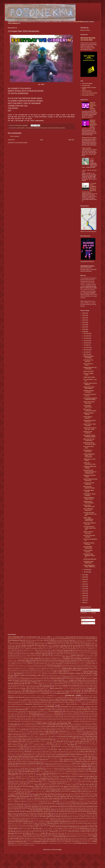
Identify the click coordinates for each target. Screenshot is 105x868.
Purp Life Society (54, 761)
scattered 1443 (14, 778)
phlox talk (19, 755)
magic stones (49, 731)
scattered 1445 (35, 778)
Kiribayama (70, 721)
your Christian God (79, 843)
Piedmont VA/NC (51, 755)
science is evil (53, 778)
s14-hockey (60, 775)
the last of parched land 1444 (28, 812)
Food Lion (68, 690)
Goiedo (20, 699)
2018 (84, 332)
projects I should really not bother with (52, 128)
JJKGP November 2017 (67, 720)
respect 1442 (11, 770)
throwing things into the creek (77, 820)
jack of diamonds (48, 715)
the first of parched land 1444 (89, 807)
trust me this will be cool (67, 825)
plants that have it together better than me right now (39, 756)
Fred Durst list (29, 694)
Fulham (26, 696)
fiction (47, 689)
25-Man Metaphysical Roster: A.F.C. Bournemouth (89, 455)
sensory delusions (87, 780)
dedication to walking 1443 (21, 675)
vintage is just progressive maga (62, 830)
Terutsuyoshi (34, 803)
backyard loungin (68, 650)
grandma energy (92, 699)
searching (13, 780)
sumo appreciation (61, 797)
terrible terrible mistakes (19, 803)
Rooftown (31, 773)
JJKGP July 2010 (21, 718)
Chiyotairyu (24, 667)
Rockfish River (48, 772)
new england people (52, 745)
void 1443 (92, 830)
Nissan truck (55, 746)
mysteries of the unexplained (15, 743)
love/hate (79, 730)
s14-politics (74, 775)
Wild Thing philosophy (72, 837)
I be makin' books (32, 710)
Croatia (34, 672)
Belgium (53, 654)
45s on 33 (47, 640)
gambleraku (70, 695)
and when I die (25, 647)
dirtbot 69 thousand (56, 677)
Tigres (94, 820)
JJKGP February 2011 (61, 716)
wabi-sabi (18, 832)
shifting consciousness (44, 783)
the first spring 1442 (16, 808)
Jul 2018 (86, 345)
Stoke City (71, 793)
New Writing (71, 745)
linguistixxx (24, 728)
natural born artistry (90, 743)
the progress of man (28, 815)
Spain (59, 791)
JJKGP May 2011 (30, 720)
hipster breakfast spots (13, 706)
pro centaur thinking (53, 760)
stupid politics (26, 797)
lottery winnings (58, 730)
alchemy (50, 644)
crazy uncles (19, 672)
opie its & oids (18, 751)
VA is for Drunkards (80, 828)
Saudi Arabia (56, 776)
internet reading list (68, 713)
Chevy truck (41, 665)
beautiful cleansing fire (64, 652)
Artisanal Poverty (83, 649)
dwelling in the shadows (76, 680)
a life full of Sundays (26, 642)
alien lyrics (57, 644)
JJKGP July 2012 (42, 718)
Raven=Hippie (58, 765)
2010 (84, 591)
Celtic (49, 664)
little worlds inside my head (47, 728)
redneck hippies (25, 768)
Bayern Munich (28, 652)
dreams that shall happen (36, 680)
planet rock (82, 755)
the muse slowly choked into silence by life (64, 813)
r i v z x (92, 159)
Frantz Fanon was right (18, 694)
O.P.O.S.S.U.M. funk (60, 748)
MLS (11, 738)
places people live (71, 755)
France (10, 694)
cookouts (14, 670)
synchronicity (65, 800)
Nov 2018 (86, 336)
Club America (24, 669)
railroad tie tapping (35, 763)
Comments (85, 623)
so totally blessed (84, 788)
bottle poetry (26, 659)
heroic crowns (70, 704)
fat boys (56, 687)
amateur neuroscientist (28, 645)
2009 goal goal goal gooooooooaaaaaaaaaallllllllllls (57, 639)
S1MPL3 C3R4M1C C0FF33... (89, 414)
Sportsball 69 (84, 791)
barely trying (87, 650)
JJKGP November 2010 (53, 720)
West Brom (79, 833)
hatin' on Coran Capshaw (80, 703)
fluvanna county (43, 690)
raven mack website (87, 84)
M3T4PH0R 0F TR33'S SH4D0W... (89, 495)
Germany (33, 697)
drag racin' (79, 679)
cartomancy (30, 663)
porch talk (47, 758)
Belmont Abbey (60, 654)
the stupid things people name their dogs (88, 815)
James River (58, 715)
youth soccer (19, 845)
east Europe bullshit (90, 680)
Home (42, 140)
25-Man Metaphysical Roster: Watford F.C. (89, 566)
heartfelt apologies (61, 704)
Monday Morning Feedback (89, 138)
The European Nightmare (17, 807)
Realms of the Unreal (72, 767)
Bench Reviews (69, 654)
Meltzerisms (55, 735)
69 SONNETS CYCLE (80, 640)
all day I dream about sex (68, 644)
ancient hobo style (13, 647)
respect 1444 (31, 770)
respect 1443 (21, 770)
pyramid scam (79, 761)
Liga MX (79, 726)
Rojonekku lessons (84, 772)
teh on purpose (92, 802)
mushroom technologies (47, 740)
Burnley (84, 660)
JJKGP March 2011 (87, 718)
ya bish (84, 842)
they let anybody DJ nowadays (78, 817)
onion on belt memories (82, 750)
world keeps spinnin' (87, 840)
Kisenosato (77, 721)
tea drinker (72, 802)
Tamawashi (43, 802)
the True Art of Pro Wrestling (31, 817)
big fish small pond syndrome (34, 655)
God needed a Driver (87, 697)
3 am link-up (33, 640)
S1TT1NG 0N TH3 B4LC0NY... (88, 361)
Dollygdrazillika (25, 679)
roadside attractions (30, 772)
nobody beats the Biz (86, 746)
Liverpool (58, 728)
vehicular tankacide (27, 830)
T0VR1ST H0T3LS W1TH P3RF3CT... (90, 384)
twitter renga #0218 (88, 371)
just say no (44, 721)
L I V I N (73, 723)
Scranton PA (80, 778)
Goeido (16, 699)
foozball (47, 692)
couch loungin (54, 670)
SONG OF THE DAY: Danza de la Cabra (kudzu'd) (93, 106)
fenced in (24, 689)
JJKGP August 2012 (21, 716)
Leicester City (28, 726)
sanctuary (31, 776)
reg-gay (32, 768)
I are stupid (72, 708)
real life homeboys (14, 767)
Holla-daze (41, 706)
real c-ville (95, 765)
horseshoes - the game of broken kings (88, 706)
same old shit (24, 777)
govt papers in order (72, 699)
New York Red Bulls (91, 745)
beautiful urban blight (14, 654)
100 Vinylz (79, 637)
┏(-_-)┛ (53, 637)
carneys (13, 663)
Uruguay (28, 828)
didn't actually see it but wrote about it (25, 677)
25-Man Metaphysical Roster (15, 640)
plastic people (59, 756)
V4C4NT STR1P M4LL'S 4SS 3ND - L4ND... (90, 429)
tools (9, 823)
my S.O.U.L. (92, 741)
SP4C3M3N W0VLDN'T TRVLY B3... (90, 421)
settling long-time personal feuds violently (58, 782)
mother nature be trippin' (88, 738)
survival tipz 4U (67, 798)
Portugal (75, 758)
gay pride (84, 696)
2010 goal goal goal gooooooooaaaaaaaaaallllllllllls (83, 639)
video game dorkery (38, 830)
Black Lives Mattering (56, 655)
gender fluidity (92, 696)
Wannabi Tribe (64, 832)
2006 (84, 600)
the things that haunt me (16, 817)
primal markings (27, 760)
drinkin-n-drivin (48, 680)
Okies (13, 750)
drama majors (88, 679)
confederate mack (81, 669)
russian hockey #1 (66, 773)
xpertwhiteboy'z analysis (39, 842)
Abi (84, 642)
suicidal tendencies (48, 797)
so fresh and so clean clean (70, 788)
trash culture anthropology (26, 825)
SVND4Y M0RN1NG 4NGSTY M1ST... (89, 498)
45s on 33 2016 (69, 640)
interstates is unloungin (90, 713)
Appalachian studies (13, 649)
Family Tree (39, 687)
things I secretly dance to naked (53, 818)
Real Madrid (23, 767)
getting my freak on (41, 697)
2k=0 (27, 640)
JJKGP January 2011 (86, 716)
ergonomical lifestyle (59, 684)
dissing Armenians (92, 677)
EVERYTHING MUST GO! (32, 685)
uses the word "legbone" (47, 828)
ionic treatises (11, 715)
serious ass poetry (34, 782)
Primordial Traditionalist (39, 760)
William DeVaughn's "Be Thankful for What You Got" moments (36, 838)
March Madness (51, 733)
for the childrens (57, 692)
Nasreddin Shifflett (68, 743)
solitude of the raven (21, 790)
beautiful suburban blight (91, 652)
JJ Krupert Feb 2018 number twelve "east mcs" (89, 528)
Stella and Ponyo (53, 793)
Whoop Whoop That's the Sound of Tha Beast (35, 837)
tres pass (57, 825)
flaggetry (90, 689)
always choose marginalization (84, 644)
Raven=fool (49, 765)
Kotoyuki (23, 723)
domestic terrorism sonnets (37, 679)
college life (44, 669)
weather (43, 833)
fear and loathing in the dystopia (67, 687)
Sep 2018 (86, 341)
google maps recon (44, 699)
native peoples (79, 743)
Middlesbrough (30, 736)
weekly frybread (52, 833)
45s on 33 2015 (58, 640)
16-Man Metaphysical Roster (28, 639)
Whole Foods (11, 837)
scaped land (64, 776)
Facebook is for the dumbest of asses (88, 685)
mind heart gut (61, 736)
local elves (23, 730)
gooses (53, 699)
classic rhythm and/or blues (75, 667)
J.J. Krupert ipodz (29, 128)
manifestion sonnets (26, 733)
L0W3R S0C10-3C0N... (90, 377)
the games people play (43, 808)
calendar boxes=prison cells (67, 662)
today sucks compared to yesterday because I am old (61, 822)
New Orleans (63, 745)
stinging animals (63, 793)
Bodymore (58, 657)
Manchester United (91, 731)
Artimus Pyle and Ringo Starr (70, 649)
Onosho (11, 751)
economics (17, 682)
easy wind (10, 682)
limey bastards (17, 728)
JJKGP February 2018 (74, 716)
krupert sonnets (30, 723)
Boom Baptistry (66, 657)
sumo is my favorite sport (76, 797)
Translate (91, 613)
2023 (84, 320)
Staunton (33, 793)
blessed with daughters (89, 655)
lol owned (31, 730)
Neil (31, 745)
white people (91, 835)
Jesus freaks (67, 715)
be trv (34, 652)
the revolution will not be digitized (45, 815)
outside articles (46, 751)
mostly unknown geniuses (64, 738)
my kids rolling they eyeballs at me (34, 741)
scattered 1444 (25, 778)
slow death (50, 786)
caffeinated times (54, 662)
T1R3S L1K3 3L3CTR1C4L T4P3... (90, 464)
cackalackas (38, 662)
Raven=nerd (67, 765)
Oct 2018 (86, 338)
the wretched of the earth (60, 817)
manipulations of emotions (38, 733)
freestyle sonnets (61, 694)
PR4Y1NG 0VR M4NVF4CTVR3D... (89, 487)
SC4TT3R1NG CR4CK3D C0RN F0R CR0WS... (90, 399)
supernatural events (39, 798)
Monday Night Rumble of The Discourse (24, 738)
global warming (62, 697)
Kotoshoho (17, 723)
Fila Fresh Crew (65, 689)
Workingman (53, 840)
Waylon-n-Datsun (91, 832)
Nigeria (35, 746)
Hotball (27, 708)
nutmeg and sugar (41, 748)
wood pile (29, 840)
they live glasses (92, 817)
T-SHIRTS (81, 800)
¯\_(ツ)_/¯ (43, 637)
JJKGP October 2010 (81, 720)
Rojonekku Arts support (72, 772)
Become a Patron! (85, 30)
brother (60, 659)
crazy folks (10, 672)
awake (25, 650)
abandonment (76, 642)
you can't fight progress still (53, 843)
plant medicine (19, 756)
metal (83, 735)
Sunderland (10, 798)
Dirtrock (76, 677)
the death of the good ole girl (50, 805)
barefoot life (79, 650)
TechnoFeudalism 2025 (81, 802)
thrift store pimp (55, 820)
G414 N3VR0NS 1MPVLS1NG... (88, 547)
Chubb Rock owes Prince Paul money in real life (40, 667)
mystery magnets (29, 743)
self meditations (43, 780)
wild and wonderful (59, 837)
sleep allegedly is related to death (34, 786)
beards (54, 652)
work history (43, 840)
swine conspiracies (38, 800)
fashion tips (49, 687)
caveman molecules (40, 663)
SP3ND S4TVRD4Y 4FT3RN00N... (89, 357)
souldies (15, 791)
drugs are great (58, 680)
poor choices (39, 758)
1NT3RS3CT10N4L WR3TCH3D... (89, 562)
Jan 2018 (86, 572)
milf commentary (44, 736)
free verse (52, 694)
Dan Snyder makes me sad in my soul (32, 674)
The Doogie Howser (71, 805)
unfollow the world (44, 827)
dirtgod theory (67, 677)
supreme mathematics (54, 798)
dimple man (37, 677)
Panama (70, 751)
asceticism (90, 649)
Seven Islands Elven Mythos (85, 782)
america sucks (41, 645)
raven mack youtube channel (89, 93)
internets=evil (78, 713)
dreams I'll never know (21, 680)
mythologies (49, 743)
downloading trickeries (69, 679)
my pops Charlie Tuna (81, 741)
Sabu (18, 776)
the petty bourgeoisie (81, 813)
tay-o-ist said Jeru (63, 802)
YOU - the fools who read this (38, 843)
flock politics (26, 690)
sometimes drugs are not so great (59, 790)
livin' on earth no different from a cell (72, 728)
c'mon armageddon (27, 662)
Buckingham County (68, 659)
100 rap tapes (70, 637)
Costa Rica (46, 670)
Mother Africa (76, 738)
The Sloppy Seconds (72, 815)
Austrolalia (19, 650)
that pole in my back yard (56, 803)
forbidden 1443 (80, 692)
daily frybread (18, 674)
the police (90, 813)
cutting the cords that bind (75, 672)
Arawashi (22, 649)
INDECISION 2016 (22, 713)
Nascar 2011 (59, 743)
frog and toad (71, 694)
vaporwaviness (18, 830)
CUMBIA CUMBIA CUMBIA (60, 672)
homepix (51, 706)
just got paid (37, 721)
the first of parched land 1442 (52, 807)
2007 (84, 598)
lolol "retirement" (39, 730)
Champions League (91, 663)
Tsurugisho (77, 825)
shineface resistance (57, 783)
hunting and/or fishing (50, 708)
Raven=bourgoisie (40, 765)
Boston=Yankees (94, 657)
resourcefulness (82, 768)
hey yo (78, 704)
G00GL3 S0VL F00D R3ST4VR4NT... (89, 388)
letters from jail (37, 726)
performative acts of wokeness (73, 753)
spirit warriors (66, 791)
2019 (84, 329)
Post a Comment (15, 136)
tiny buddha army (26, 822)
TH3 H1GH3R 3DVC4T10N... (88, 406)
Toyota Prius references (40, 823)
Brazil (42, 659)
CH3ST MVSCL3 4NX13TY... (88, 417)
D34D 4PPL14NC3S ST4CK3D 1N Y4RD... (90, 444)
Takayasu (17, 802)
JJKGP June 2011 (64, 718)
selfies (63, 128)
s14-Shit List (82, 775)
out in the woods (36, 751)
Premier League (16, 760)
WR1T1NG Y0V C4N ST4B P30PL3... (89, 440)
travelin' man (39, 825)
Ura (23, 828)
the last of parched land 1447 (46, 812)
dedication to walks (36, 675)
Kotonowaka (10, 723)
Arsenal (41, 649)
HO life (28, 706)
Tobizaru (35, 822)
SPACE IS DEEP (50, 791)
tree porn (49, 825)
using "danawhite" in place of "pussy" (63, 828)
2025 (84, 315)
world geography (75, 840)
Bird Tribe (45, 655)
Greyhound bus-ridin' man (48, 701)
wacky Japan (26, 832)
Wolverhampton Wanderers (82, 838)
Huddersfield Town (34, 708)
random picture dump (66, 763)
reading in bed (86, 765)
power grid (82, 758)
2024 (84, 318)
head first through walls (17, 704)
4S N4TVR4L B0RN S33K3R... (89, 491)
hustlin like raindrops (62, 708)
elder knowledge (63, 682)
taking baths (30, 802)
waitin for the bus (36, 832)
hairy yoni (10, 702)
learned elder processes (54, 725)
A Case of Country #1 (15, 642)
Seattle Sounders (21, 780)
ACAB (88, 642)
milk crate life (52, 736)
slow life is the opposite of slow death (65, 786)
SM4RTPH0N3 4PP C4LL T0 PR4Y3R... (90, 368)
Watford (83, 832)
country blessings (63, 670)
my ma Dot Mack (48, 741)
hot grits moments (20, 708)
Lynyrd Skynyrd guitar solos (14, 731)
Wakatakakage (45, 832)
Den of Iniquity (70, 675)
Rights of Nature (93, 770)
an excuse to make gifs (60, 645)
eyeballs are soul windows (70, 685)
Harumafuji (61, 702)
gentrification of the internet (15, 697)
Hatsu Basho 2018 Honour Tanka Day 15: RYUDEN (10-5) (90, 472)
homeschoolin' (65, 706)
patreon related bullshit (86, 751)
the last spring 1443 (75, 812)
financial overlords (75, 689)
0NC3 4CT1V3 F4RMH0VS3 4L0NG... (90, 410)
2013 (84, 584)
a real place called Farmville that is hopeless (58, 642)
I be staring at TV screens (44, 710)
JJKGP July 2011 (32, 718)
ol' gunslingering (21, 750)
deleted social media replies (59, 675)
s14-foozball (52, 775)
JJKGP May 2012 (41, 720)
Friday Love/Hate (86, 148)
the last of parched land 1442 (81, 810)
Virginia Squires (75, 830)
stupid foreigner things (87, 795)
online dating (94, 750)
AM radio (18, 645)
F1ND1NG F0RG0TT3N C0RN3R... (90, 467)
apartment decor (91, 647)
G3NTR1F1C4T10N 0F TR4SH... (89, 476)
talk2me (37, 802)
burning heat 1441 (37, 660)
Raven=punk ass (76, 765)
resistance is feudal (71, 768)
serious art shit (24, 782)
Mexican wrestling (12, 736)
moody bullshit (48, 738)
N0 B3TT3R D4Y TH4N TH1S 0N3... (89, 425)
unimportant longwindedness (69, 827)
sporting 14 (74, 791)
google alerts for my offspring (31, 699)
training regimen (87, 823)
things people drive (20, 820)
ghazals (49, 697)
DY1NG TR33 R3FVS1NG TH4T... (89, 506)
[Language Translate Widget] (90, 610)
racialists (10, 763)
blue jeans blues (19, 657)
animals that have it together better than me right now (63, 647)
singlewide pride (60, 785)
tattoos (54, 802)
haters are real (69, 702)
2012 (84, 586)
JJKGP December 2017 (47, 716)
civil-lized (55, 667)
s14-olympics (67, 775)
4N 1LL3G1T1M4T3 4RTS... (89, 447)
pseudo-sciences (12, 761)
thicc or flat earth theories (14, 818)
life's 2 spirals (46, 726)
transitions (15, 825)
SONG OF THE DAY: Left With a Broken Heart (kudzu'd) (93, 123)
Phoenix (26, 755)
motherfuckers (11, 740)
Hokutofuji (34, 706)
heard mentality (44, 704)
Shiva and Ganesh (69, 783)
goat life (78, 697)
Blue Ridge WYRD (40, 657)
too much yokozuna (92, 822)
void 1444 (10, 832)
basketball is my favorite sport (15, 652)
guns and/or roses (84, 701)
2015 (84, 579)
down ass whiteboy (56, 679)
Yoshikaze (26, 843)
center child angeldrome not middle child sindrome (64, 663)
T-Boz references (73, 800)
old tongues (45, 750)
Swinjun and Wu (48, 800)
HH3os (84, 704)
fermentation (41, 689)
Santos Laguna (39, 777)
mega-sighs (24, 735)
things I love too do (40, 818)
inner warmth (43, 713)
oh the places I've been (80, 748)
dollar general (11, 679)
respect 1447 (40, 770)
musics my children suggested (62, 740)
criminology (27, 672)
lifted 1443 (72, 726)
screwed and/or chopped (91, 778)
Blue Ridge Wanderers (30, 657)
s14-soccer (91, 775)
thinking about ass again (33, 820)
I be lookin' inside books (19, 710)
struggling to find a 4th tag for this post (20, 795)
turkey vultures (89, 825)
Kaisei (55, 721)
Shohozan (77, 783)
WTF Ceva (29, 842)
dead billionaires (54, 674)
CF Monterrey (81, 664)
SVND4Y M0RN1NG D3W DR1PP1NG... (90, 480)
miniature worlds (72, 736)
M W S (25, 732)
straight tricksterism (85, 793)
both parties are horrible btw (15, 659)
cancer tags (80, 662)
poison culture (88, 756)
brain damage (34, 659)
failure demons (13, 687)
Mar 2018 (86, 354)
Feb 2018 (86, 570)
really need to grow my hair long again (55, 767)
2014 (84, 582)
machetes (31, 731)
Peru (96, 753)
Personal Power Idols (87, 753)
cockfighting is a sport (34, 669)
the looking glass (22, 813)
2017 (84, 575)
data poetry (45, 674)
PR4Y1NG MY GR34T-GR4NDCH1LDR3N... (90, 436)
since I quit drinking (50, 785)
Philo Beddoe (12, 755)
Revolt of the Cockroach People (68, 770)
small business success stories (40, 788)
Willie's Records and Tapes (59, 838)
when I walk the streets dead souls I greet (50, 835)
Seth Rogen (44, 782)
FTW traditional (90, 694)
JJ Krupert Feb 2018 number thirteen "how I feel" (90, 514)
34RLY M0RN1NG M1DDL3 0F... (88, 510)
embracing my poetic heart (21, 684)
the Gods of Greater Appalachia (67, 808)
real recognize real (41, 767)
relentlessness (49, 768)
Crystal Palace (41, 672)
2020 (84, 327)
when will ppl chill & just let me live (72, 835)
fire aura (84, 689)
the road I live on (60, 815)
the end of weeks (90, 805)
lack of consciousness (25, 725)
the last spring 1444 (88, 812)
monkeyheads (38, 738)
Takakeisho (87, 800)
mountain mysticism (22, 740)
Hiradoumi (23, 706)
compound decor (67, 669)
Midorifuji (36, 736)
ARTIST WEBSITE (13, 23)
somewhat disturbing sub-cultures (79, 790)
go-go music (71, 697)
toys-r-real (59, 823)
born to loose (84, 657)
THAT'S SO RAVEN (71, 803)
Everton (74, 684)
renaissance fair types (59, 768)
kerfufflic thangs (62, 721)
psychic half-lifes (22, 761)
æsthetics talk (94, 642)
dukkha (66, 680)
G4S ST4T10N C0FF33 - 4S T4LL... (90, 395)
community (58, 669)
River (21, 772)
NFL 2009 (21, 746)
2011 (84, 589)
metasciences (91, 735)
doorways (47, 679)
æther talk (12, 644)
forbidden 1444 (91, 692)
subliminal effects (37, 797)
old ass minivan (30, 750)
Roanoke (41, 772)
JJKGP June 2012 (75, 718)
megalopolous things (34, 735)
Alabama (43, 644)
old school (38, 750)
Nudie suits (32, 748)
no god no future (74, 746)
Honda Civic (74, 706)
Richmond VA (82, 770)
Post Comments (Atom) (21, 143)
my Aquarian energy (75, 740)
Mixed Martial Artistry (92, 736)
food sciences (77, 690)
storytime (77, 793)
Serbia (17, 782)
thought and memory (44, 820)
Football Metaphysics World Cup (33, 692)
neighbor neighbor (24, 745)
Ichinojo (50, 711)
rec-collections (83, 766)
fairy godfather (22, 687)
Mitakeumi (82, 736)
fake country (30, 687)
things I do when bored (28, 818)
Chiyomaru (93, 665)
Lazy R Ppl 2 (43, 725)
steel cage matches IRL (42, 793)
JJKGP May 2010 (19, 720)
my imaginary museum (16, 741)
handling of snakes (52, 702)
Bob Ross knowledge (50, 657)
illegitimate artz (58, 711)
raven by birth (11, 765)
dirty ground (83, 677)
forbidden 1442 (69, 692)
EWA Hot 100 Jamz (44, 685)
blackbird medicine (76, 655)
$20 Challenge (61, 637)
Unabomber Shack (34, 827)
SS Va (13, 793)
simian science (38, 785)
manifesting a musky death (13, 733)
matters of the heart (13, 735)
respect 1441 (91, 768)
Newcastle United (12, 746)
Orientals (27, 751)
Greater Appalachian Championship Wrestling (28, 701)
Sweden (30, 800)
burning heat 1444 (74, 660)
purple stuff (63, 761)
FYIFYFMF (50, 696)
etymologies (68, 684)
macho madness (39, 731)
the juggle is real (25, 810)
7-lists (96, 640)
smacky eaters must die (26, 788)
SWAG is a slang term (13, 800)
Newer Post (11, 140)
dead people (63, 674)
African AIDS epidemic (33, 644)
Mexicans (21, 736)
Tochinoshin (42, 822)
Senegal (78, 780)
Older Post (71, 140)
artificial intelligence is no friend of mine (53, 649)
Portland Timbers (67, 758)
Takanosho (10, 802)
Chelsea (35, 665)
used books (36, 828)
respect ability (49, 770)
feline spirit (17, 689)
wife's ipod (50, 837)
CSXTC (49, 672)
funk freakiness (33, 696)
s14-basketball (12, 775)
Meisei (49, 735)
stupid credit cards (75, 795)
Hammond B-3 (24, 703)
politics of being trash (15, 758)
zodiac (31, 845)
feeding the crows (81, 687)
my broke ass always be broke (89, 740)
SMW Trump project (56, 788)
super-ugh (29, 798)
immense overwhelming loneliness (86, 711)
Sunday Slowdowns (91, 797)
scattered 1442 (93, 776)
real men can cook (31, 767)
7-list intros (89, 640)
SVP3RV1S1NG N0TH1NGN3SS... (89, 502)
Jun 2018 (86, 347)
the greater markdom (81, 808)
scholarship (43, 778)
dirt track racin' (45, 677)
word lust (35, 840)
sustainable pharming (91, 798)
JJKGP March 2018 (38, 128)
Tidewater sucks (88, 820)
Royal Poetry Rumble (48, 773)
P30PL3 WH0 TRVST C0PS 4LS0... (89, 403)
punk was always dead (34, 761)
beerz (32, 654)
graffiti (82, 699)
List (29, 728)
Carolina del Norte (22, 664)
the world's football (45, 817)
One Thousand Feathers (67, 750)
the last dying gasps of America (40, 810)
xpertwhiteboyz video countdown (72, 842)
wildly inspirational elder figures (85, 837)
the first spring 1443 (29, 808)
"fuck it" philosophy (14, 637)
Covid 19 (83, 670)
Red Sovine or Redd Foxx (13, 768)
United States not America (87, 827)
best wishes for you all (85, 654)
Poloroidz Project (29, 758)
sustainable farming (79, 798)
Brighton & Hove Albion (51, 659)
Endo (31, 684)
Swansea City (23, 800)
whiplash (84, 835)
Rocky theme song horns (59, 772)
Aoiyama (83, 647)
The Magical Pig (32, 813)
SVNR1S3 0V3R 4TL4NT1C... (88, 432)
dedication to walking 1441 (76, 674)
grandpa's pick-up (12, 701)
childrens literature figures (68, 665)
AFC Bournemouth (21, 644)
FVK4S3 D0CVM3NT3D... (90, 559)
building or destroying (82, 659)
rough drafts (38, 773)
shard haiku (23, 783)
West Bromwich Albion (88, 833)
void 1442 (84, 830)
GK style (55, 697)
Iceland (45, 711)
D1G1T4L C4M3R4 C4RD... (88, 374)
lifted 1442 (64, 726)
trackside (80, 823)
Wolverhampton (71, 838)
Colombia (51, 669)
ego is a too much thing (46, 682)
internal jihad (57, 713)
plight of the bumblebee (71, 756)
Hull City (42, 708)
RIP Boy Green (14, 772)
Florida (34, 690)
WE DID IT (37, 833)
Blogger (60, 850)
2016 (84, 577)
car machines (88, 662)
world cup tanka (64, 840)
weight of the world (71, 833)
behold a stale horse (42, 654)
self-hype (53, 780)
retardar (56, 770)
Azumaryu (31, 650)
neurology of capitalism (39, 745)
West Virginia (18, 835)
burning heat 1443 (62, 660)
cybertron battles (20, 128)
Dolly (18, 679)
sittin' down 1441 (84, 785)
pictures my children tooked (37, 755)
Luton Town (87, 730)
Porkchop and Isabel (57, 758)
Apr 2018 (86, 352)
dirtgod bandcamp (87, 91)
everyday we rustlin (82, 684)
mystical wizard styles (39, 743)
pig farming (60, 755)
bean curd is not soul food (43, 652)
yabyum (89, 842)
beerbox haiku (25, 654)
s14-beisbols (21, 775)
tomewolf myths (82, 822)
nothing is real (23, 748)
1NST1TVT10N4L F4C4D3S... (88, 551)
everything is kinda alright (19, 685)
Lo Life (17, 730)
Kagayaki (50, 721)
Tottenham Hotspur (28, 823)
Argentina (28, 649)
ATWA (13, 650)
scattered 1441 (82, 776)
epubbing (50, 684)
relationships (39, 768)
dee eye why (48, 675)
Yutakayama (26, 845)
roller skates (24, 773)
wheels (25, 835)
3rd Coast (40, 640)
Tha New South (43, 803)
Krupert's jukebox (42, 723)
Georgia (27, 697)
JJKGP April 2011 (87, 715)
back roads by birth (45, 650)
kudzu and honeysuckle (60, 723)
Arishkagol (34, 649)
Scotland (61, 778)
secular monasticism (31, 780)
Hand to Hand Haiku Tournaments (37, 702)
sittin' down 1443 (18, 786)
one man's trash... (53, 750)
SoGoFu (12, 790)
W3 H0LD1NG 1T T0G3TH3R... (88, 451)
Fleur (20, 690)
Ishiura (22, 715)
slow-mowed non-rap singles (85, 786)
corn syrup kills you (23, 670)
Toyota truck (50, 823)
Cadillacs (46, 662)
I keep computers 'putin (68, 710)
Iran (17, 715)
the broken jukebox (84, 803)
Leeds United (21, 726)
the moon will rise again (45, 813)
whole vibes (19, 837)
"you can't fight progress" (30, 637)
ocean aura (69, 748)
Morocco (55, 738)
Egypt (56, 682)
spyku (90, 791)
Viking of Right (48, 830)
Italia (26, 715)
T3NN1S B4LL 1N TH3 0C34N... (89, 460)
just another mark (27, 721)
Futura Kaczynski (42, 696)
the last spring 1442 (62, 812)
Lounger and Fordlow (70, 730)
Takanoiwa (93, 800)
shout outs (31, 785)
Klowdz (94, 721)
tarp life (49, 802)
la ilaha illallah (13, 725)
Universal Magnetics (13, 828)
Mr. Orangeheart (34, 740)
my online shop (86, 86)
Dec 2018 (86, 334)
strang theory (94, 793)
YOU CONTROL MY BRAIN (66, 843)
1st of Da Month (40, 639)
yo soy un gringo (17, 843)
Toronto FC (19, 823)
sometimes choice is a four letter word (39, 790)
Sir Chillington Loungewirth (71, 785)
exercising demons (57, 685)
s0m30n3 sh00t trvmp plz (83, 773)
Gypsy (93, 701)
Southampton (30, 791)
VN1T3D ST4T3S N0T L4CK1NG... (89, 536)
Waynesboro (11, 833)
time (9, 822)
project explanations (65, 760)
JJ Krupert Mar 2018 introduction (89, 484)
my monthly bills (58, 741)
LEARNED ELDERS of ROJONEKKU (73, 725)
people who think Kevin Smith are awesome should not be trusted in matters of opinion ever (43, 753)
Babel (37, 650)
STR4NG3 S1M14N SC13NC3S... (89, 391)
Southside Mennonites (39, 791)
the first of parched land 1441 (34, 807)
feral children (32, 689)
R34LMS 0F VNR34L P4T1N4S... (89, 544)
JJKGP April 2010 (76, 715)
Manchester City (81, 731)
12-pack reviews (89, 637)
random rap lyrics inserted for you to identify (83, 763)
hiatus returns (92, 704)
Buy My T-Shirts (16, 662)
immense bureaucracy (71, 711)
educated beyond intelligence (30, 682)
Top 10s (14, 823)
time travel (16, 822)
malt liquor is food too (70, 732)
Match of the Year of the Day (74, 733)
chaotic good (11, 665)
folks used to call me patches (57, 690)
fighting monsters (55, 689)
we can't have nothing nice (24, 833)
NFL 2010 (29, 746)
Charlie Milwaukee (20, 665)
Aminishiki (50, 645)
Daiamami (10, 674)
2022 (84, 322)
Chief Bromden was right (53, 665)
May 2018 (86, 350)
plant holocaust (91, 755)
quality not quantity (91, 761)
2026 (84, 313)
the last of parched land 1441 (62, 810)
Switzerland (57, 800)
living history (88, 728)
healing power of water (31, 704)
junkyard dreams (17, 721)
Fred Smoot (37, 694)
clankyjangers (64, 667)
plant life (10, 756)
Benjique (77, 654)
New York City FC (81, 745)
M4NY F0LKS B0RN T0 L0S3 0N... (90, 524)
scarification (73, 776)
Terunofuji (28, 803)
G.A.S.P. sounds (59, 696)
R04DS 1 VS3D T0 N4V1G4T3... (88, 532)
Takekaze (23, 802)
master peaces (61, 733)
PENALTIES (17, 753)
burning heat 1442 (49, 660)
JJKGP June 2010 (53, 718)
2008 (84, 596)
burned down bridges (24, 660)
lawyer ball (35, 725)
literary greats (35, 728)
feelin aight (90, 687)
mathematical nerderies (89, 733)
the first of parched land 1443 (71, 807)
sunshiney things (19, 798)
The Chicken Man (19, 805)
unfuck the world (54, 827)
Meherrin (42, 735)
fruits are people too (81, 694)
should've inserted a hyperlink (19, 785)
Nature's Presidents (13, 745)
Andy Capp (34, 647)
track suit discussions (70, 823)
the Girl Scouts (54, 808)
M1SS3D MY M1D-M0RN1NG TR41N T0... (89, 556)
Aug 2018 (86, 343)
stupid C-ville (65, 795)
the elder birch (81, 805)
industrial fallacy (33, 713)
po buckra (80, 756)
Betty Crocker (22, 655)
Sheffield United (33, 783)
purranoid (71, 761)
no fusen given (64, 746)
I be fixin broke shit (82, 708)
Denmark (77, 675)
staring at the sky (22, 793)
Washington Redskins (74, 832)
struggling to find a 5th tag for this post (45, 795)
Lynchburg (93, 730)
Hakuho (17, 702)
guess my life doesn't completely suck (67, 701)
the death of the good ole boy (34, 805)
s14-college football (41, 775)
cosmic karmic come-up (36, 670)
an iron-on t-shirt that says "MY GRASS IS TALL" (82, 645)
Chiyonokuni (10, 667)
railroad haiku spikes (21, 763)
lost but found (48, 730)
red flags (93, 767)
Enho (45, 684)
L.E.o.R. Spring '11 (93, 723)
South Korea (22, 791)
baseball (94, 650)
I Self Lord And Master (81, 710)
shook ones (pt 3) (86, 783)
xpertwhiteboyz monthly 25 (55, 842)
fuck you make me (18, 696)
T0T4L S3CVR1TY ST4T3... (88, 364)
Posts (84, 620)
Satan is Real (47, 776)
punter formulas (44, 761)
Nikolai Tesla (41, 746)
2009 (84, 593)
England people (38, 684)
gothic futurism (60, 699)
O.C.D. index (50, 748)
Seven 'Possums (73, 782)
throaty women (65, 820)
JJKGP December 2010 (34, 716)
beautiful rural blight (78, 652)
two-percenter (16, 827)
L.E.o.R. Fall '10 (82, 723)
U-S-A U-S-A (24, 827)
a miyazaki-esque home (40, 642)
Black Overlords (66, 655)
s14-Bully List (30, 775)
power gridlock (93, 758)
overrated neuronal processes (59, 751)
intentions (50, 713)
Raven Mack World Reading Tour (26, 765)
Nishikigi (48, 746)
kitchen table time (86, 721)
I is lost (57, 710)
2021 (84, 325)
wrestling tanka (19, 842)
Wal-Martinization (54, 832)
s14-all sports (93, 773)
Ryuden (74, 773)
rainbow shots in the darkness (52, 763)
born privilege (76, 657)
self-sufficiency (63, 780)
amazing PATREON (78, 22)
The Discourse (61, 805)
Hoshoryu (12, 708)
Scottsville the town (70, 778)
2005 (84, 603)
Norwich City (15, 748)
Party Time (76, 751)
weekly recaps (61, 833)
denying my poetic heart (86, 675)
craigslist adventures (91, 670)
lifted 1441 (55, 726)
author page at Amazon (88, 95)
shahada (16, 783)
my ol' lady (69, 741)
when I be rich (33, 835)
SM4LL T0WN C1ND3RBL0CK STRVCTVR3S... (89, 519)
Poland (96, 756)
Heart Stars (52, 704)
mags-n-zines (59, 731)
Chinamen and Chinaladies (82, 665)
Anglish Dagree (42, 647)
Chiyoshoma (17, 667)
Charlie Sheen (28, 665)
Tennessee (10, 803)
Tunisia (82, 825)
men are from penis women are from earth (69, 735)
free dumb (44, 694)
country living (74, 670)
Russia (58, 773)
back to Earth (56, 650)
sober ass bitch (94, 788)
